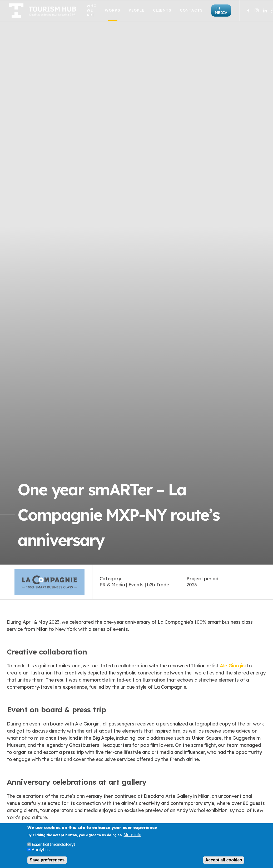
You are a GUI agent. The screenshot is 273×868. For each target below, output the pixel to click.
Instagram (257, 11)
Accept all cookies (224, 860)
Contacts (191, 10)
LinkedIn (265, 11)
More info (133, 835)
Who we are (92, 11)
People (137, 10)
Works (112, 10)
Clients (162, 10)
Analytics (40, 850)
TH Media (221, 11)
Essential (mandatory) (53, 844)
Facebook (248, 11)
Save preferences (47, 860)
